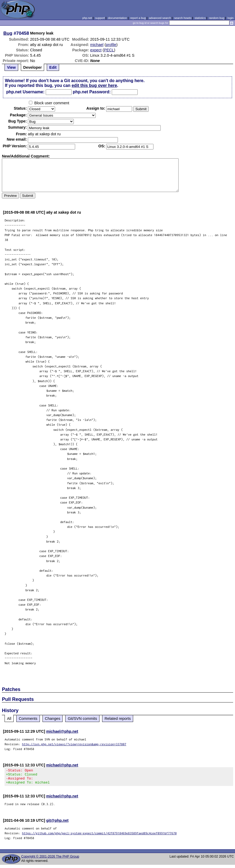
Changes (53, 719)
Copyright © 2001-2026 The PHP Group (50, 860)
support (100, 18)
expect (96, 50)
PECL (109, 50)
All (9, 719)
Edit (53, 67)
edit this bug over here (94, 85)
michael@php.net (62, 731)
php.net (87, 18)
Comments (28, 719)
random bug (217, 18)
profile (111, 45)
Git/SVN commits (82, 719)
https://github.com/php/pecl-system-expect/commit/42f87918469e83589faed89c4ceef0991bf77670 (99, 836)
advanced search (160, 18)
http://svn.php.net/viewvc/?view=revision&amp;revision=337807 (74, 744)
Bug (8, 33)
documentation (118, 18)
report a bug (138, 18)
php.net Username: (25, 92)
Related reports (118, 719)
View (11, 67)
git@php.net (57, 824)
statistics (200, 18)
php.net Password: (92, 92)
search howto (183, 18)
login (231, 18)
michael (97, 45)
